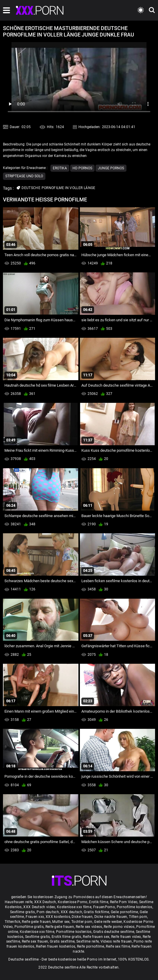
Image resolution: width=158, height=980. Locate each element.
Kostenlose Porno (73, 902)
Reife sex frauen (35, 941)
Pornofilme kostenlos (135, 907)
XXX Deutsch (45, 902)
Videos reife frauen (116, 941)
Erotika (60, 168)
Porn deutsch (48, 912)
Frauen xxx (35, 917)
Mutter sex (61, 922)
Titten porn (138, 917)
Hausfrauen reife (19, 902)
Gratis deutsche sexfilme (114, 932)
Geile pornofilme (125, 912)
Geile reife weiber (108, 922)
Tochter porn (82, 922)
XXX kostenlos (58, 917)
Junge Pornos (111, 168)
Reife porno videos (119, 927)
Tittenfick (13, 922)
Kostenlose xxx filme (74, 907)
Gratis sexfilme (62, 941)
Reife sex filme (118, 946)
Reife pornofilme (91, 946)
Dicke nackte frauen (111, 917)
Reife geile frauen (36, 922)
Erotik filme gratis (66, 937)
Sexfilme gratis (23, 912)
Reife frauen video (126, 937)
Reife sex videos (89, 927)
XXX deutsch (71, 912)
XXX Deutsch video (39, 907)
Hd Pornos (82, 168)
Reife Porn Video (124, 902)
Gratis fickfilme (96, 912)
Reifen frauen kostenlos (56, 946)
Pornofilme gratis (29, 927)
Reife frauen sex (96, 937)
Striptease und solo (24, 176)
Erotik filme (99, 902)
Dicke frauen (82, 917)
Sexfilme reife (88, 941)
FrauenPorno (104, 907)
